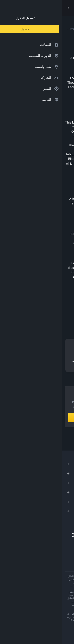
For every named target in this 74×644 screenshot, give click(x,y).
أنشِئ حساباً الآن (37, 418)
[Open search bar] (28, 8)
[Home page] (46, 8)
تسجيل (18, 8)
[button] (6, 8)
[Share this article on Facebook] (51, 312)
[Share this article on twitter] (68, 312)
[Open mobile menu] (6, 8)
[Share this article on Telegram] (33, 312)
